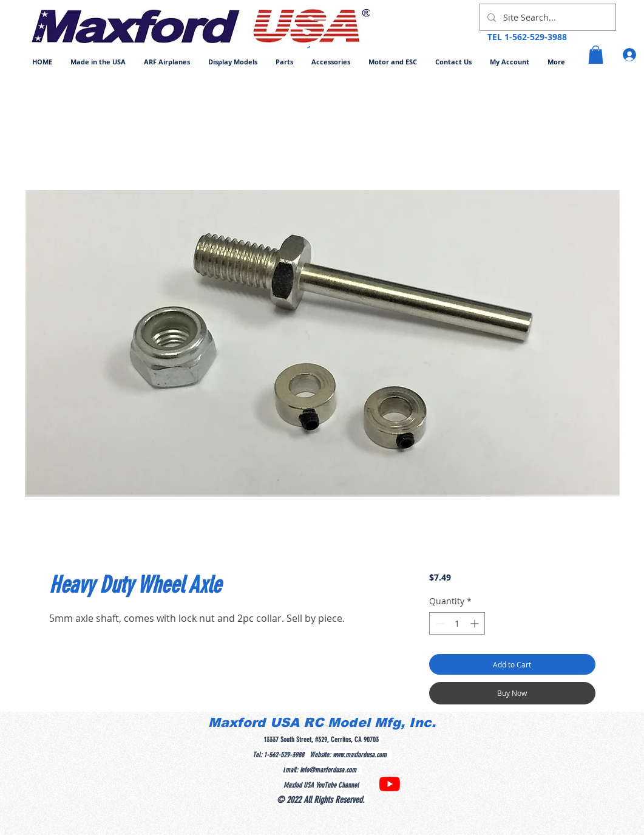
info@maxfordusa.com (328, 770)
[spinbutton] (457, 623)
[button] (167, 62)
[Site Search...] (547, 17)
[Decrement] (439, 623)
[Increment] (476, 623)
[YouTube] (390, 784)
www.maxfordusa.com (360, 755)
